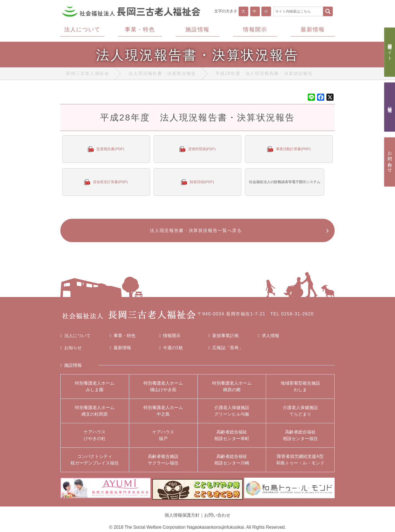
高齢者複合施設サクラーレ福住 (163, 463)
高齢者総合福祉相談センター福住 (300, 438)
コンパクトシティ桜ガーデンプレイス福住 (95, 463)
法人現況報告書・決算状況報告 (162, 75)
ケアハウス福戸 (163, 438)
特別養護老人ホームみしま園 (95, 389)
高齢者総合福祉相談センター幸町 (232, 438)
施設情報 (71, 368)
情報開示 (170, 339)
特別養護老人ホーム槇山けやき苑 (163, 389)
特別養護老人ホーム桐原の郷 (232, 389)
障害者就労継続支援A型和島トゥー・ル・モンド (300, 463)
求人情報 (269, 339)
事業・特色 (123, 339)
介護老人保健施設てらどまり (300, 414)
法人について (75, 339)
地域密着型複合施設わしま (300, 389)
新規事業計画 (224, 339)
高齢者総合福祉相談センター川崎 (232, 463)
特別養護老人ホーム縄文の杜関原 (95, 414)
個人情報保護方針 (182, 515)
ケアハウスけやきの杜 (95, 438)
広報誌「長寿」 (226, 351)
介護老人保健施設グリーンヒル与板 (232, 414)
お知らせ (71, 351)
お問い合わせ (217, 515)
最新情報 (120, 351)
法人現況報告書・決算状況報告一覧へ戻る (195, 233)
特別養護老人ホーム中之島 (163, 414)
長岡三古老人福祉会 (88, 75)
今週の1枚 (171, 351)
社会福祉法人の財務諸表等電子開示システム (287, 183)
